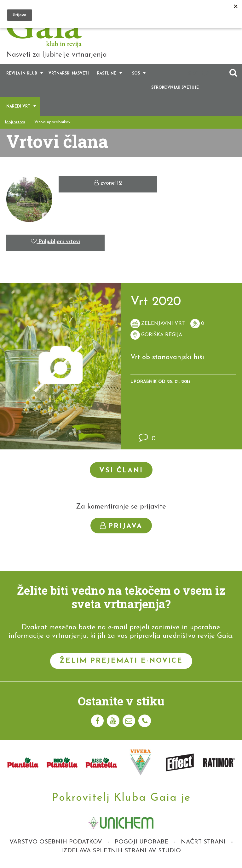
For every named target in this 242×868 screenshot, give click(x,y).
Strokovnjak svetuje (175, 88)
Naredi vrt (18, 107)
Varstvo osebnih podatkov (56, 842)
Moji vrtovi (15, 122)
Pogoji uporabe (141, 842)
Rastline (107, 74)
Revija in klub (22, 74)
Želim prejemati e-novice (121, 661)
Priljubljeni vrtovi (55, 242)
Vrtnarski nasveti (69, 74)
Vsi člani (121, 471)
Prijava (121, 526)
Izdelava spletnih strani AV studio (121, 851)
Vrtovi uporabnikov (52, 122)
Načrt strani (203, 842)
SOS (136, 74)
